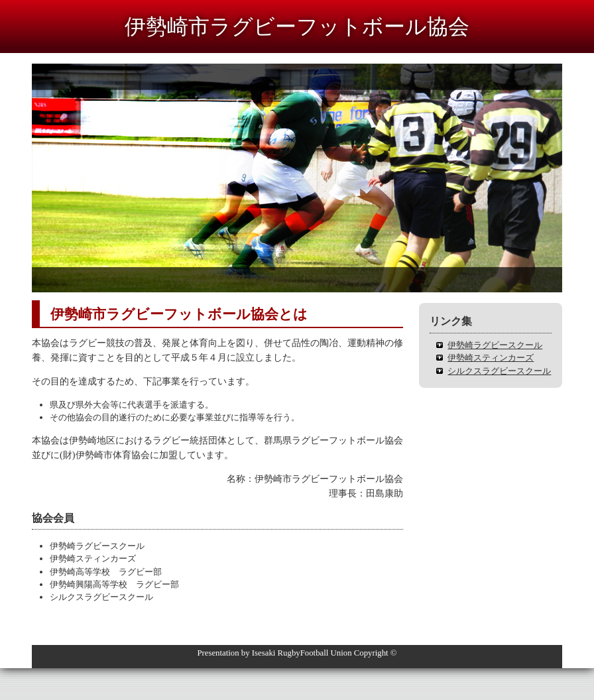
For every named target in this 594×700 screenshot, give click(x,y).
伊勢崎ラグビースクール (495, 345)
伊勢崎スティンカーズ (491, 358)
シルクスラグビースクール (499, 371)
